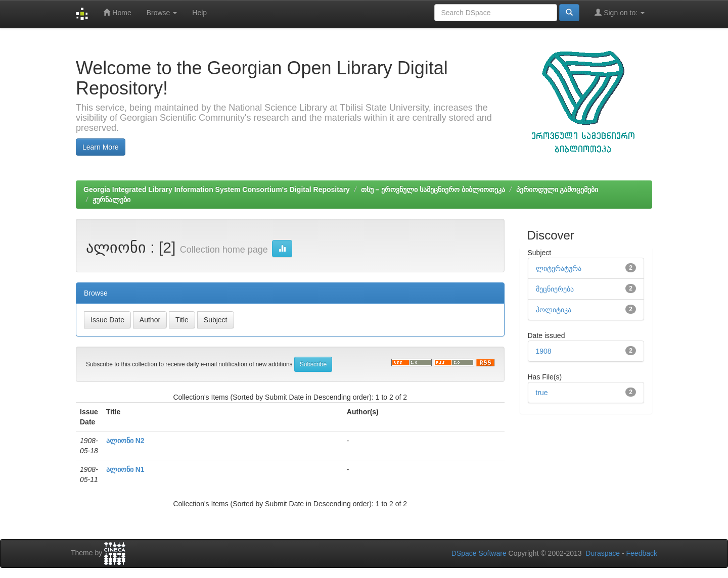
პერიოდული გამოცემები (557, 189)
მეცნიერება (555, 289)
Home (117, 12)
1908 (544, 351)
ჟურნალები (111, 200)
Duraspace (603, 553)
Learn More (101, 147)
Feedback (642, 553)
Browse (162, 13)
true (542, 393)
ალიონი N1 (125, 469)
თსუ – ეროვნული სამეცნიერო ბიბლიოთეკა (433, 189)
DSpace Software (479, 553)
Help (199, 13)
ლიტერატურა (559, 268)
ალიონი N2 (125, 441)
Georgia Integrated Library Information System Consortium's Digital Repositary (217, 189)
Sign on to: (620, 12)
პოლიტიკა (554, 310)
